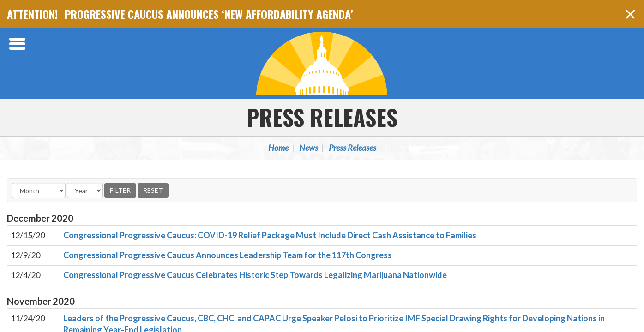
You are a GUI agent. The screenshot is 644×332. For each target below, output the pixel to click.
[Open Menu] (18, 44)
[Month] (39, 190)
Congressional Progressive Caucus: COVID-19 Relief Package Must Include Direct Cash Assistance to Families (270, 235)
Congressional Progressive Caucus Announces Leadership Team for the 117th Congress (228, 255)
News (309, 148)
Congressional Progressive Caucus (322, 63)
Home (278, 148)
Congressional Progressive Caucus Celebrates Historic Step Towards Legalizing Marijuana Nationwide (255, 275)
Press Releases (322, 117)
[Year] (85, 190)
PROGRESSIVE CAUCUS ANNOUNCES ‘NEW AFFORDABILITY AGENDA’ (209, 14)
